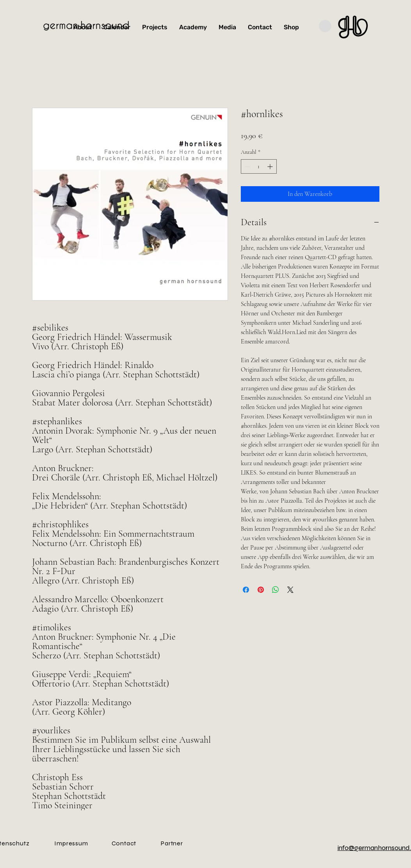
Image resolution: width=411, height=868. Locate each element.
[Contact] (124, 843)
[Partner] (172, 843)
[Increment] (271, 166)
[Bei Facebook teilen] (246, 590)
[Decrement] (247, 166)
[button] (325, 26)
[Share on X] (290, 590)
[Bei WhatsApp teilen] (276, 590)
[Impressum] (71, 843)
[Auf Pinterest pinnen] (261, 590)
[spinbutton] (259, 166)
